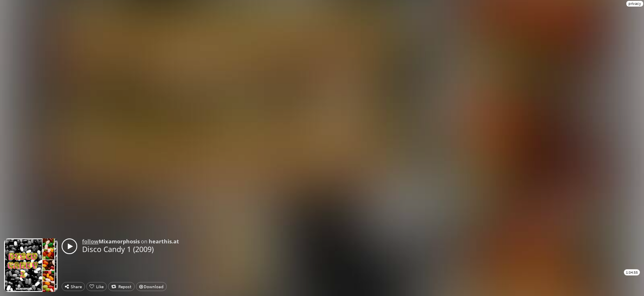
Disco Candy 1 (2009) (118, 249)
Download (151, 287)
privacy (635, 3)
